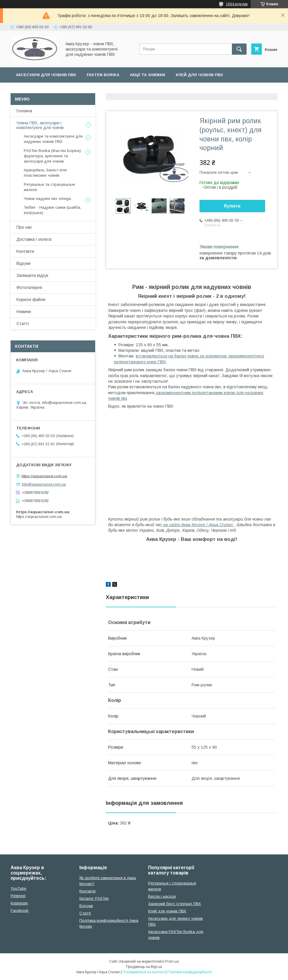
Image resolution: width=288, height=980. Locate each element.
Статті (23, 324)
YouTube (18, 888)
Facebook (20, 910)
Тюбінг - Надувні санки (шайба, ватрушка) (52, 210)
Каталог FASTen (94, 898)
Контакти (25, 251)
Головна (24, 111)
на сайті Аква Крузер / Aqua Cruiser (197, 525)
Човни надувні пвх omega (47, 199)
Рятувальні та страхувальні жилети (49, 187)
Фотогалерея (29, 287)
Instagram (19, 903)
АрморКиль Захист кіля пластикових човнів (45, 173)
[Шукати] (239, 49)
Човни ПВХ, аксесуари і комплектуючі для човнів (40, 125)
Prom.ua (172, 961)
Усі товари (89, 90)
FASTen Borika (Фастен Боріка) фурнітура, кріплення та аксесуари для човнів (52, 156)
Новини (24, 312)
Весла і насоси (162, 896)
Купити (232, 206)
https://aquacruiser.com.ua (44, 476)
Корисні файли (31, 300)
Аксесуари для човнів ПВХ (46, 75)
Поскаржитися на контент (144, 972)
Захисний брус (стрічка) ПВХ (175, 904)
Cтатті (85, 913)
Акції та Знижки (148, 75)
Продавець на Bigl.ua (144, 967)
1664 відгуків (237, 4)
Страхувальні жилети (41, 90)
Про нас (24, 227)
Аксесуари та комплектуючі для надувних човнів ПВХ (53, 139)
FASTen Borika (103, 75)
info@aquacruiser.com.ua (44, 484)
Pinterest (18, 896)
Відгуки (24, 263)
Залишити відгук (32, 275)
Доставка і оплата (34, 239)
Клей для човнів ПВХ (199, 75)
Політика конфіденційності (190, 972)
